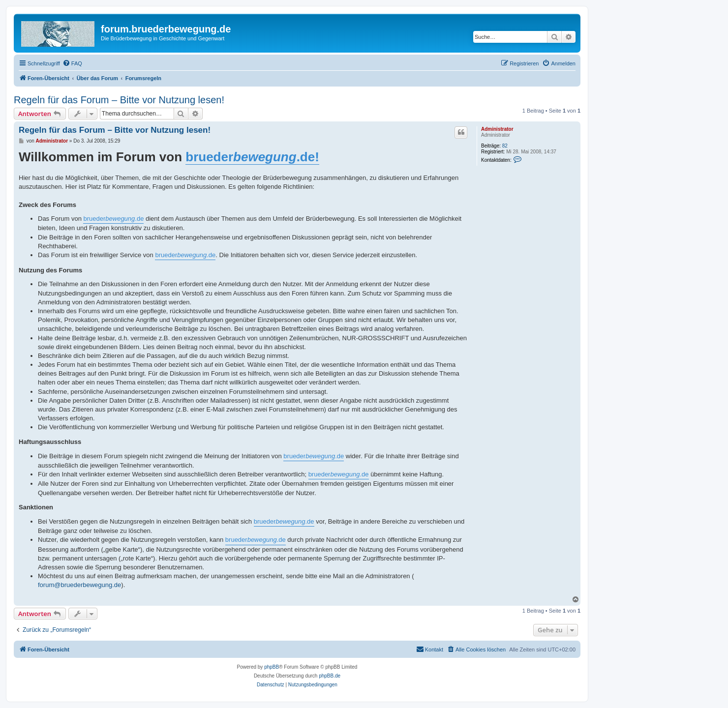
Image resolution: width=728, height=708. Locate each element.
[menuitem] (72, 63)
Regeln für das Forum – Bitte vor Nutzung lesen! (119, 100)
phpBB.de (330, 676)
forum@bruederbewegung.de (79, 585)
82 (505, 146)
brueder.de (113, 219)
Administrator (497, 129)
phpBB (272, 667)
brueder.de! (252, 157)
